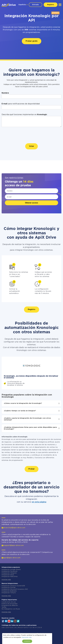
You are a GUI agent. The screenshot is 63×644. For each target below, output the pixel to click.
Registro (51, 5)
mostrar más (6, 580)
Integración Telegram (9, 573)
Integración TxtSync (9, 593)
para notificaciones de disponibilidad (21, 104)
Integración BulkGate (9, 591)
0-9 (40, 628)
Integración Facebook (10, 571)
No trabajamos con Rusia (11, 609)
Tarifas (4, 607)
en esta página (39, 502)
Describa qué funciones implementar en (24, 115)
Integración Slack (8, 575)
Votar (31, 146)
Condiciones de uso (9, 602)
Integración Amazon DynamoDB (13, 586)
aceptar (27, 641)
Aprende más (27, 637)
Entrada (35, 5)
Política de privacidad (9, 604)
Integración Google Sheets (11, 570)
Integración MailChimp (10, 577)
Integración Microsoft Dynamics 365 (15, 589)
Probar (32, 469)
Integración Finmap (9, 588)
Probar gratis (32, 41)
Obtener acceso (31, 203)
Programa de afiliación (10, 606)
